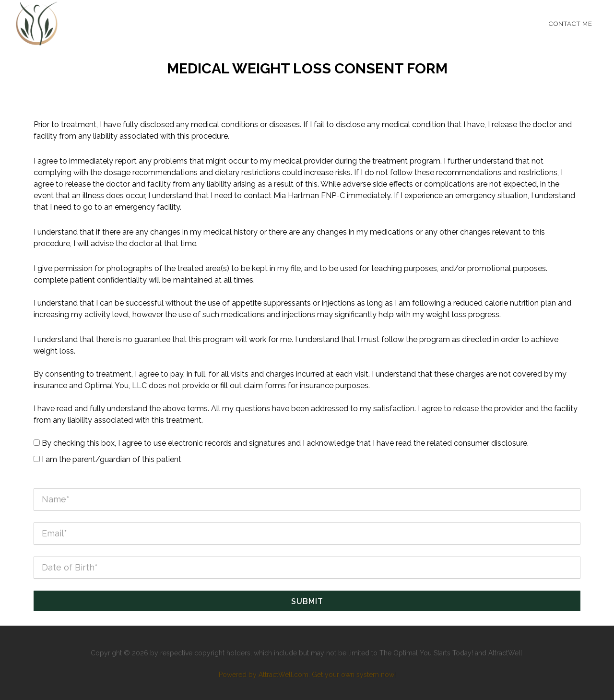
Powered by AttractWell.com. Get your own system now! (307, 675)
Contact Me (571, 24)
